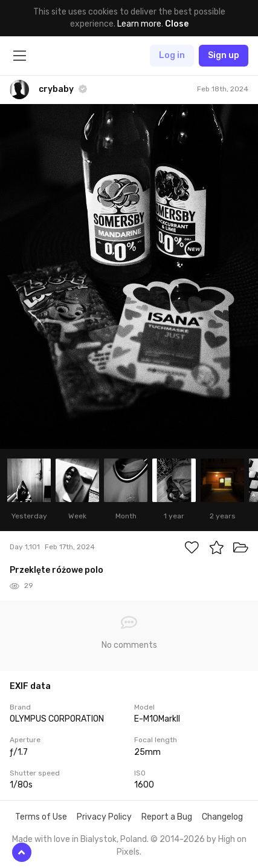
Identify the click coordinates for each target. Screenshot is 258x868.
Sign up (224, 55)
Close (177, 24)
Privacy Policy (104, 817)
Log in (172, 55)
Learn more (139, 24)
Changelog (222, 817)
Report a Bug (167, 817)
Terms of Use (41, 817)
